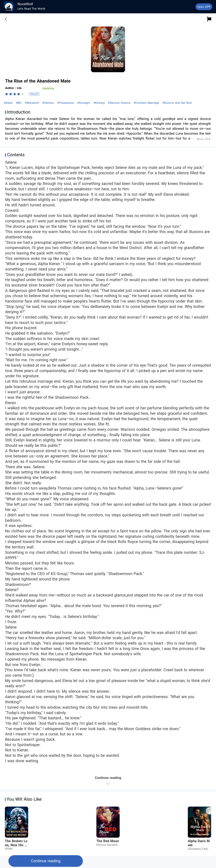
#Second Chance (120, 103)
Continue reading (46, 861)
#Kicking (99, 103)
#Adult (9, 103)
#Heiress (49, 103)
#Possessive (66, 103)
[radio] (7, 94)
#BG (19, 103)
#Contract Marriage (147, 103)
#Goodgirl (84, 103)
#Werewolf (32, 103)
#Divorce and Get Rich (177, 103)
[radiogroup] (15, 94)
